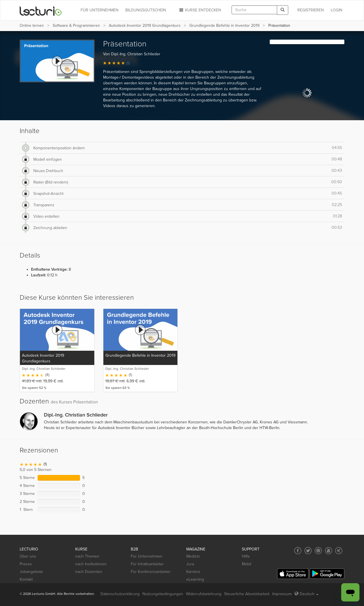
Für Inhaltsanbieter (147, 564)
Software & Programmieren (76, 25)
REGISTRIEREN (311, 10)
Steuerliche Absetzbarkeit (247, 594)
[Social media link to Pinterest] (318, 551)
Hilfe (246, 556)
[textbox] (254, 10)
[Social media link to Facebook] (298, 551)
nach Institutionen (91, 564)
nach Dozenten (89, 572)
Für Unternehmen (147, 556)
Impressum (282, 594)
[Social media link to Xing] (339, 551)
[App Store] (293, 574)
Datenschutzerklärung (120, 594)
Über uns (28, 556)
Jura (190, 564)
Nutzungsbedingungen (163, 594)
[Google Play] (327, 574)
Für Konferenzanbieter (151, 572)
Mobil (247, 564)
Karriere (193, 572)
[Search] (283, 10)
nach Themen (87, 556)
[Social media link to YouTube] (329, 551)
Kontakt (26, 579)
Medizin (193, 556)
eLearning (195, 579)
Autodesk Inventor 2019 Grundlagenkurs (145, 25)
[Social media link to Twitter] (308, 551)
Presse (26, 564)
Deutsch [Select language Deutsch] (306, 594)
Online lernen (32, 25)
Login (337, 10)
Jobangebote (31, 572)
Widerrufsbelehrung (204, 594)
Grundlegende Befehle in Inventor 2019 (224, 25)
